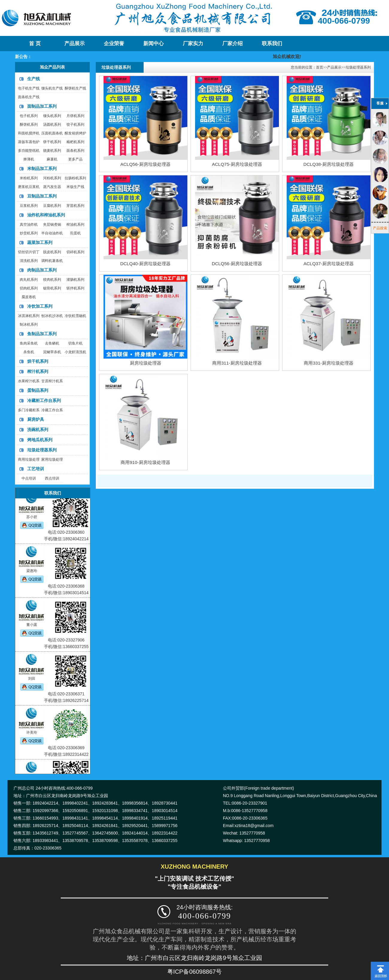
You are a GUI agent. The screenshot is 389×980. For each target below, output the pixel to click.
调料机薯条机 (52, 261)
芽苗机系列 (75, 206)
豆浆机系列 (29, 206)
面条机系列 (75, 151)
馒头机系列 (52, 116)
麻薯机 (52, 159)
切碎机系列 (75, 252)
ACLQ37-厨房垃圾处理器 (329, 264)
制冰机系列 (29, 324)
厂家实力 (193, 44)
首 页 (35, 44)
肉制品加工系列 (42, 270)
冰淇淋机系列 (29, 316)
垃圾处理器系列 (42, 450)
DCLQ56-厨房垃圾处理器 (237, 264)
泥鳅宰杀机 (52, 352)
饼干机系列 (52, 142)
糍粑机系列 (75, 142)
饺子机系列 (75, 125)
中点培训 (29, 478)
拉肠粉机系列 (75, 178)
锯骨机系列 (52, 288)
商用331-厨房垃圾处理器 (328, 363)
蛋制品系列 (38, 390)
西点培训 (52, 478)
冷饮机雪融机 (75, 316)
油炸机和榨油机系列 (46, 215)
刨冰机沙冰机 (52, 316)
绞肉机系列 (52, 280)
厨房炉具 (36, 419)
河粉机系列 (52, 178)
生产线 (34, 79)
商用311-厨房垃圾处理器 (237, 363)
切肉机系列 (29, 288)
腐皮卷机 (29, 297)
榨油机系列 (75, 224)
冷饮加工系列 (40, 306)
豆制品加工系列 (42, 196)
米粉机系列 (29, 178)
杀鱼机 (29, 352)
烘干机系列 (38, 361)
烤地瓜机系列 (40, 440)
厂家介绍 (233, 44)
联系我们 (272, 44)
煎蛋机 (75, 233)
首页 (320, 67)
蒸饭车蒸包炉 (29, 142)
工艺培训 (36, 469)
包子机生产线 (29, 88)
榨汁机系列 (38, 371)
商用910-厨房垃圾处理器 (145, 462)
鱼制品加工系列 (42, 334)
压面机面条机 (52, 133)
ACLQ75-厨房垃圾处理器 (237, 164)
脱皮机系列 (52, 252)
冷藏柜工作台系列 (44, 401)
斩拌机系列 (75, 288)
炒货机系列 (29, 233)
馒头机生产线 (52, 88)
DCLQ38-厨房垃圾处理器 (329, 164)
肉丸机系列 (29, 280)
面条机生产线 (29, 97)
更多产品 (75, 159)
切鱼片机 (75, 343)
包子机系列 (29, 116)
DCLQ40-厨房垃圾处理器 (145, 264)
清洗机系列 (29, 261)
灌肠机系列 (75, 280)
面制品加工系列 (42, 106)
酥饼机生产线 (75, 88)
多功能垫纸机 (29, 151)
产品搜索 (380, 228)
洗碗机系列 (38, 430)
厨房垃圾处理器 (146, 363)
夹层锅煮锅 (52, 224)
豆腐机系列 (52, 206)
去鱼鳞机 (52, 343)
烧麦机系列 (52, 151)
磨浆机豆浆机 (29, 187)
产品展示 (75, 44)
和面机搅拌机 (29, 133)
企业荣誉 (114, 44)
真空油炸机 (29, 224)
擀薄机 (29, 159)
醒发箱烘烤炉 (75, 133)
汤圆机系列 (52, 125)
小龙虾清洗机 (75, 352)
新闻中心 (154, 44)
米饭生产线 (75, 187)
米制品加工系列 (42, 169)
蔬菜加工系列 (40, 242)
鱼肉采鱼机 (29, 343)
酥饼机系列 (29, 125)
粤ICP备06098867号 (194, 972)
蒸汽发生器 (52, 187)
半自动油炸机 (52, 233)
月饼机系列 (75, 116)
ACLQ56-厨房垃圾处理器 (145, 164)
